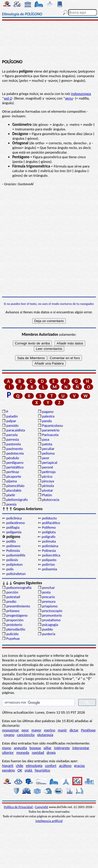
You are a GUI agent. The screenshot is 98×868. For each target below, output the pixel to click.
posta (46, 592)
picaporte (14, 476)
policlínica (14, 518)
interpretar (81, 748)
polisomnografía (19, 588)
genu (69, 98)
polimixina (50, 546)
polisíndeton (16, 574)
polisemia (50, 569)
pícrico (47, 476)
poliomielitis (16, 555)
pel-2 (8, 98)
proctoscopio (52, 611)
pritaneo (13, 611)
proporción (15, 620)
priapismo (50, 606)
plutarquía (45, 735)
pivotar (47, 490)
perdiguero (15, 463)
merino (50, 730)
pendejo (8, 770)
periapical (50, 463)
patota (47, 444)
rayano (9, 735)
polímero (13, 546)
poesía (11, 504)
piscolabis (14, 490)
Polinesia (49, 551)
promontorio (52, 615)
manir (62, 730)
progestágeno (17, 615)
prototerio (14, 625)
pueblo (47, 629)
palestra (48, 416)
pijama (11, 481)
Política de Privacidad (19, 807)
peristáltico (15, 467)
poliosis (12, 560)
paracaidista (15, 430)
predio (11, 601)
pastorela (13, 444)
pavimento (14, 449)
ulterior (8, 752)
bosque (35, 748)
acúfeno (65, 766)
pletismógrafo (17, 500)
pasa (46, 439)
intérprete (62, 748)
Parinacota (50, 435)
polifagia (13, 527)
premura (49, 601)
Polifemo (49, 527)
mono (7, 748)
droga (51, 752)
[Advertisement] (49, 40)
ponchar (48, 588)
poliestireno (15, 523)
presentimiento (18, 606)
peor (46, 458)
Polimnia (13, 551)
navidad (38, 752)
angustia (20, 748)
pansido (12, 426)
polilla (11, 541)
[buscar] (38, 703)
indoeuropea (81, 94)
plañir (11, 495)
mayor (36, 730)
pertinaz (13, 472)
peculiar (48, 449)
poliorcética (51, 555)
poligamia (14, 532)
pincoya (48, 481)
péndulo (13, 458)
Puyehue (13, 639)
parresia (12, 439)
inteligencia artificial (49, 821)
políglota (49, 532)
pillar (47, 748)
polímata (49, 541)
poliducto (49, 518)
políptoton (14, 564)
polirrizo (48, 564)
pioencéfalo (15, 486)
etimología (34, 766)
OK (20, 770)
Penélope (88, 730)
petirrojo (49, 472)
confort (51, 766)
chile (20, 766)
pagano (48, 412)
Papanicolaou (52, 426)
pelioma (48, 453)
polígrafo (49, 537)
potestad (13, 597)
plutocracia (51, 500)
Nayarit (8, 766)
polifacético (51, 523)
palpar (11, 421)
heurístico (42, 770)
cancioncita (26, 735)
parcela (12, 435)
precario (48, 597)
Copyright (42, 807)
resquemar (10, 730)
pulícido (12, 634)
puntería (49, 634)
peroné (48, 467)
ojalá (29, 770)
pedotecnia (15, 453)
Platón (47, 495)
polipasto (49, 560)
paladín (12, 416)
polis (10, 569)
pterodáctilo (16, 629)
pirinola (48, 486)
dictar (74, 730)
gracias (79, 766)
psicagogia (50, 625)
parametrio (51, 430)
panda (47, 421)
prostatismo (51, 620)
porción (12, 592)
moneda (23, 752)
